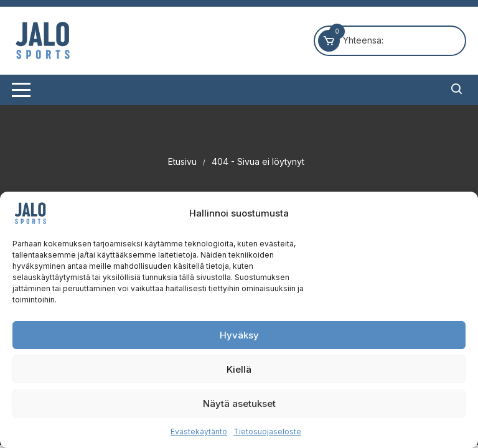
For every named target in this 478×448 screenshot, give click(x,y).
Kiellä (239, 369)
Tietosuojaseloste (267, 432)
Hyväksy (239, 335)
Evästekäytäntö (199, 432)
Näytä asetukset (239, 404)
